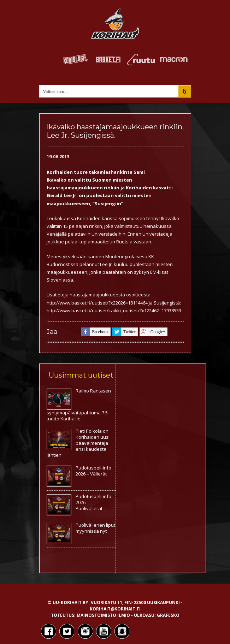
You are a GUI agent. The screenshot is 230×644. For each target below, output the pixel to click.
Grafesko (168, 615)
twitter (124, 332)
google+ (152, 332)
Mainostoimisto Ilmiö (103, 615)
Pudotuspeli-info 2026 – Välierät (93, 471)
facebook (95, 332)
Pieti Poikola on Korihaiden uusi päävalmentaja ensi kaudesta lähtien (78, 443)
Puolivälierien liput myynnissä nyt (95, 528)
